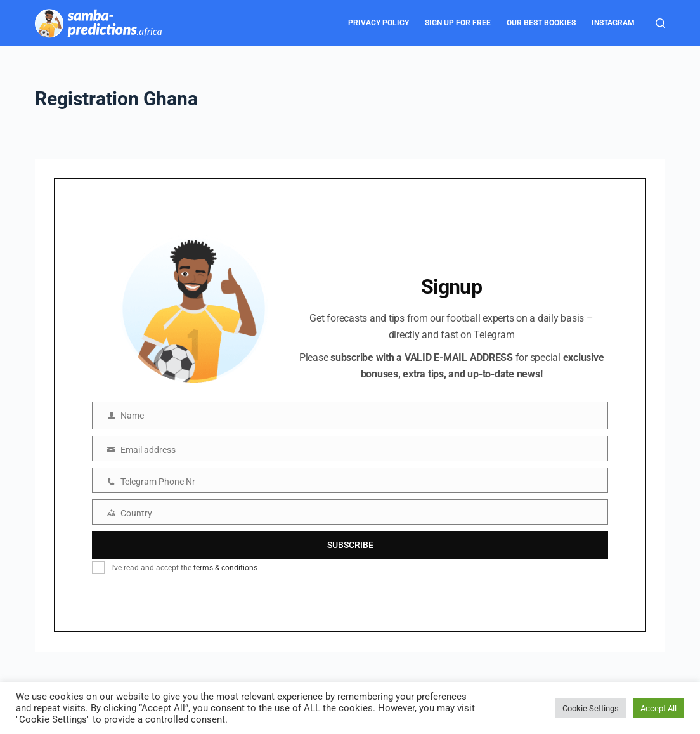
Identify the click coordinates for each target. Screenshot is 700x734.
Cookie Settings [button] (591, 708)
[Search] (660, 23)
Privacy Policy (379, 23)
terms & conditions (225, 568)
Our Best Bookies (541, 23)
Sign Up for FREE (458, 23)
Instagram (613, 23)
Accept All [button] (658, 708)
